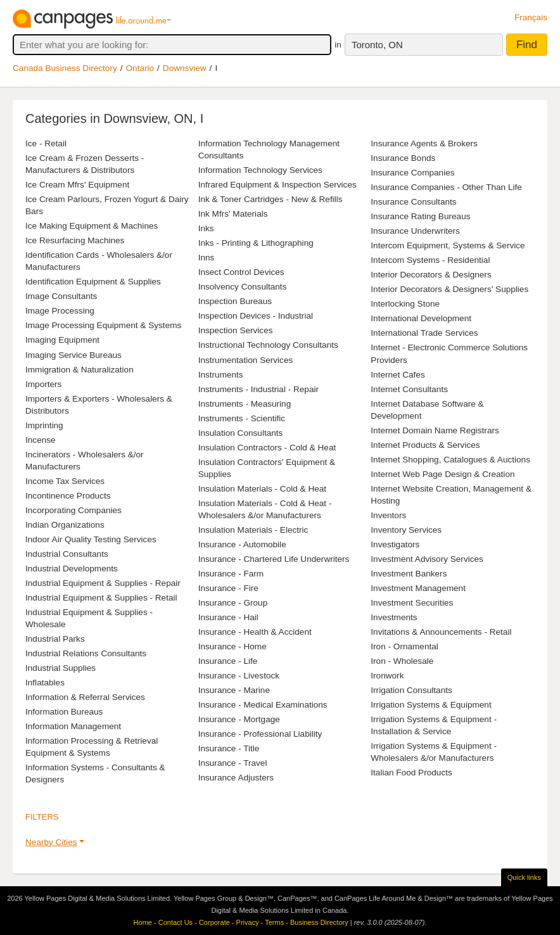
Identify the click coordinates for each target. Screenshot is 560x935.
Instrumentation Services (246, 360)
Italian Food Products (411, 773)
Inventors (388, 515)
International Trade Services (424, 333)
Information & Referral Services (85, 697)
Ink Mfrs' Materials (233, 214)
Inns (207, 258)
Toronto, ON (377, 45)
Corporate (214, 922)
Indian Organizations (65, 525)
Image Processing (60, 311)
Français (531, 17)
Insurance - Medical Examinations (263, 705)
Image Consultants (61, 296)
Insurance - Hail (228, 617)
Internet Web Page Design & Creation (442, 474)
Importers (43, 384)
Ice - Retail (46, 143)
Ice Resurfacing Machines (75, 240)
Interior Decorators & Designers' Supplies (449, 289)
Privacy (248, 922)
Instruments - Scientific (242, 418)
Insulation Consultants (241, 433)
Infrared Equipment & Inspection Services (277, 185)
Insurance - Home (232, 646)
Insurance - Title (229, 748)
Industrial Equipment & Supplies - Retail (101, 598)
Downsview (185, 68)
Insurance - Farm (231, 574)
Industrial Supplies (60, 668)
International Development (421, 318)
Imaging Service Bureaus (73, 355)
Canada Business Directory (65, 68)
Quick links (524, 877)
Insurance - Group (233, 603)
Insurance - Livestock (239, 676)
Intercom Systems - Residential (430, 260)
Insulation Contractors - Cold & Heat (267, 448)
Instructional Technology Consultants (268, 345)
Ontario (140, 68)
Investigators (395, 544)
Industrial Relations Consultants (86, 653)
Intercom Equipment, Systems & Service (448, 245)
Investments (394, 617)
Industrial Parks (55, 639)
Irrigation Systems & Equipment (431, 705)
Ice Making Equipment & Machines (92, 226)
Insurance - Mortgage (239, 719)
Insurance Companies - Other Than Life (446, 187)
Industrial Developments (72, 569)
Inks (206, 228)
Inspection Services (236, 330)
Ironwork (387, 676)
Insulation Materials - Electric (253, 530)
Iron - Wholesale (402, 661)
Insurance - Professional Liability (260, 734)
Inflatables (45, 683)
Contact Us (175, 922)
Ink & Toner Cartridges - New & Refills (270, 199)
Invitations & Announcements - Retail (441, 632)
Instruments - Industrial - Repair (258, 389)
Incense (41, 440)
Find (527, 45)
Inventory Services (406, 530)
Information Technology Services (260, 170)
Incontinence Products (68, 496)
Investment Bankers (409, 574)
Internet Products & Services (425, 445)
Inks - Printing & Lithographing (256, 243)
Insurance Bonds (403, 158)
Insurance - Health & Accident (255, 632)
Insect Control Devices (241, 272)
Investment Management (418, 588)
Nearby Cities (51, 842)
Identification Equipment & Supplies (93, 282)
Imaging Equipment (62, 340)
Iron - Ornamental (404, 646)
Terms (274, 922)
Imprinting (44, 425)
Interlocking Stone (405, 304)
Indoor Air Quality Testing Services (91, 539)
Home (143, 922)
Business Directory (319, 922)
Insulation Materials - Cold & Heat (263, 489)
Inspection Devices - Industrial (256, 316)
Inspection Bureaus (235, 301)
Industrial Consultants (67, 554)
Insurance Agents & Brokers (424, 143)
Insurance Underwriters (415, 231)
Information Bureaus (64, 712)
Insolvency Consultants (243, 287)
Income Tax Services (65, 481)
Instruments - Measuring (245, 404)
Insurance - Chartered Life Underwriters (274, 559)
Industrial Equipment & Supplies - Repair (103, 583)
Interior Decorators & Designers (431, 275)
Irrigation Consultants (411, 690)
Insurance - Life (228, 661)
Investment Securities (412, 603)
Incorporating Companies (73, 510)
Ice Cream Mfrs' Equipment (77, 185)
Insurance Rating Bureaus (420, 216)
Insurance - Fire (228, 588)
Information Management (73, 726)
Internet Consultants (409, 389)
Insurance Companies (412, 173)
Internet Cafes (398, 375)
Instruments (221, 375)
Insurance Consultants (413, 202)
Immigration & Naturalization (80, 370)
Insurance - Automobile (242, 544)
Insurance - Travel (233, 763)
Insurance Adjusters (236, 778)
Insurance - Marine (234, 690)
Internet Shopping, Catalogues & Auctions (450, 460)
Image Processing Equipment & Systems (103, 325)
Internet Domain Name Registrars (435, 430)
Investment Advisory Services (427, 559)
